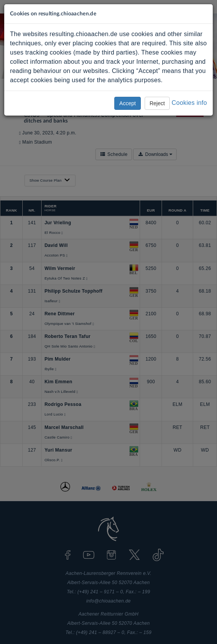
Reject (157, 103)
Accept (128, 103)
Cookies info (189, 103)
